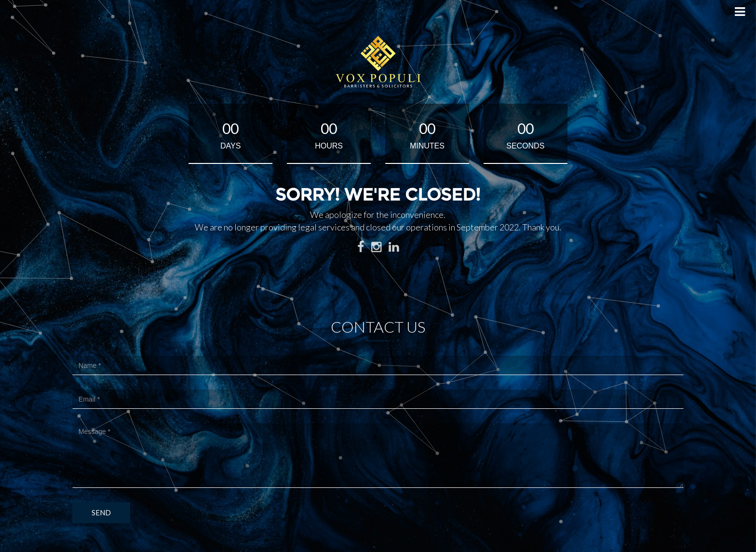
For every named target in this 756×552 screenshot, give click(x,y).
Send (101, 512)
